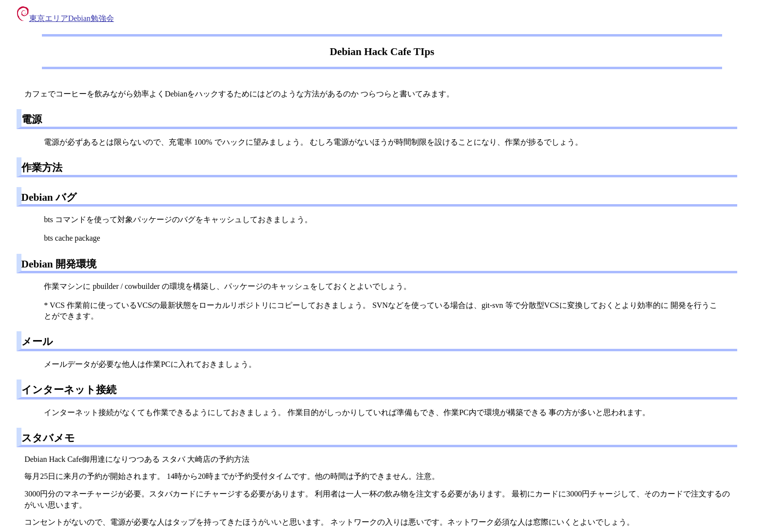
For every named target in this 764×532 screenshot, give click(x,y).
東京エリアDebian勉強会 (66, 18)
